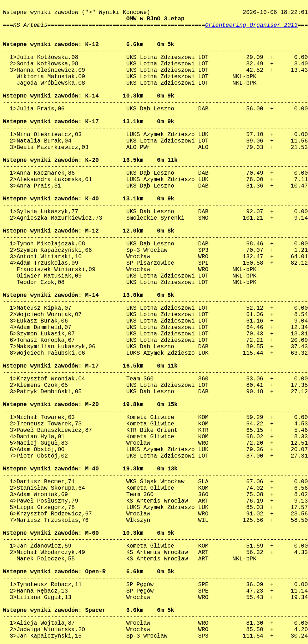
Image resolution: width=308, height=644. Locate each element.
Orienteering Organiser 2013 (251, 25)
